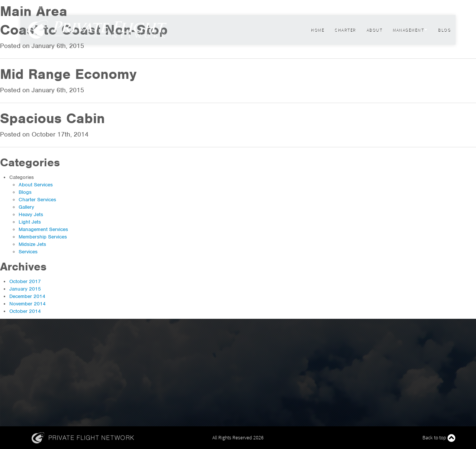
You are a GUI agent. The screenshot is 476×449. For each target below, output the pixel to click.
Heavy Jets (31, 214)
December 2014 (27, 296)
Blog (444, 30)
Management (410, 30)
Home (317, 30)
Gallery (26, 207)
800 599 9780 (72, 7)
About (374, 30)
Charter (345, 30)
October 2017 (25, 281)
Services (28, 252)
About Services (36, 185)
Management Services (43, 229)
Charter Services (37, 200)
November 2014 (28, 304)
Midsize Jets (32, 244)
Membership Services (43, 237)
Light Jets (30, 222)
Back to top (439, 438)
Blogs (25, 192)
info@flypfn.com (37, 7)
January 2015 (25, 289)
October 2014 (25, 311)
